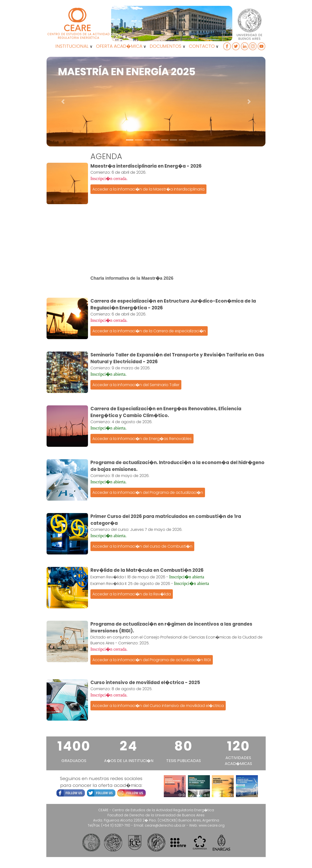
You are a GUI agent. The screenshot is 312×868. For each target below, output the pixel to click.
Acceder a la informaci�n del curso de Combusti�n (142, 546)
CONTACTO (202, 46)
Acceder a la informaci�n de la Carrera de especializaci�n (149, 331)
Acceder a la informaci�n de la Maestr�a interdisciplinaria (148, 189)
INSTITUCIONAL (72, 46)
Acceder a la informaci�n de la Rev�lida (132, 594)
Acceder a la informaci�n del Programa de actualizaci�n (148, 492)
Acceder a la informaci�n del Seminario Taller (136, 385)
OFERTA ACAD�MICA (119, 46)
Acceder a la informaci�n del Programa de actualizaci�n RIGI (152, 660)
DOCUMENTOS (166, 46)
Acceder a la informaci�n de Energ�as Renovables (142, 439)
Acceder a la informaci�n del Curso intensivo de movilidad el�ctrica (158, 706)
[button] (63, 102)
